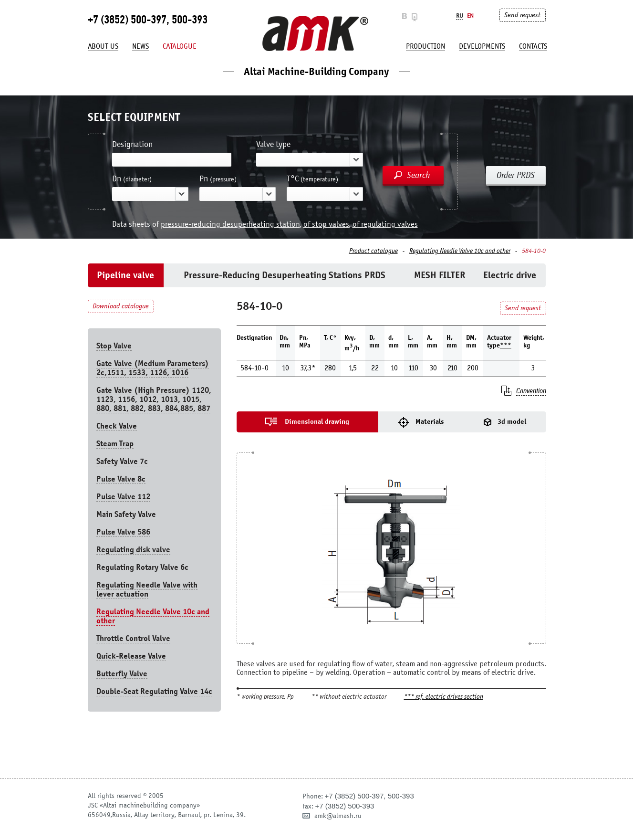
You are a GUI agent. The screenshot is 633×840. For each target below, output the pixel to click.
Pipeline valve (125, 275)
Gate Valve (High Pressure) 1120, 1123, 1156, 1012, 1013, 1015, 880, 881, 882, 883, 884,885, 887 (154, 399)
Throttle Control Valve (133, 638)
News (140, 46)
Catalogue (180, 46)
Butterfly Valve (122, 674)
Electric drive (510, 275)
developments (482, 46)
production (425, 46)
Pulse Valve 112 (123, 497)
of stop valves (326, 224)
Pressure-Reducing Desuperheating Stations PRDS (285, 275)
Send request (522, 15)
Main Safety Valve (126, 514)
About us (103, 46)
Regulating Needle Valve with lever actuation (147, 589)
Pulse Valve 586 (123, 532)
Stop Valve (114, 346)
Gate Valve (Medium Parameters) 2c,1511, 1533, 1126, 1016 (153, 368)
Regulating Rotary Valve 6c (142, 567)
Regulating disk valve (133, 550)
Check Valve (117, 426)
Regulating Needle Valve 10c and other (460, 251)
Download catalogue (121, 306)
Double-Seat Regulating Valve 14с (154, 691)
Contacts (533, 46)
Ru (460, 16)
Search (419, 175)
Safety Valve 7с (122, 461)
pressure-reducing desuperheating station (230, 224)
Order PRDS (516, 175)
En (470, 16)
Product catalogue (374, 251)
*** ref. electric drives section (444, 697)
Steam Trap (115, 444)
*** (506, 345)
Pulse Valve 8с (121, 479)
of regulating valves (385, 224)
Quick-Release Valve (131, 656)
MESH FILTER (440, 275)
